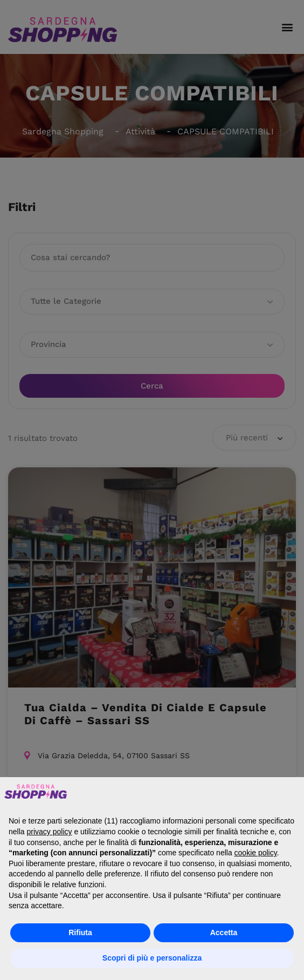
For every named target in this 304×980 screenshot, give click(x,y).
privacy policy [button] (49, 832)
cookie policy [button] (256, 853)
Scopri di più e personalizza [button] (152, 958)
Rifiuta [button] (80, 933)
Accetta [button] (224, 933)
